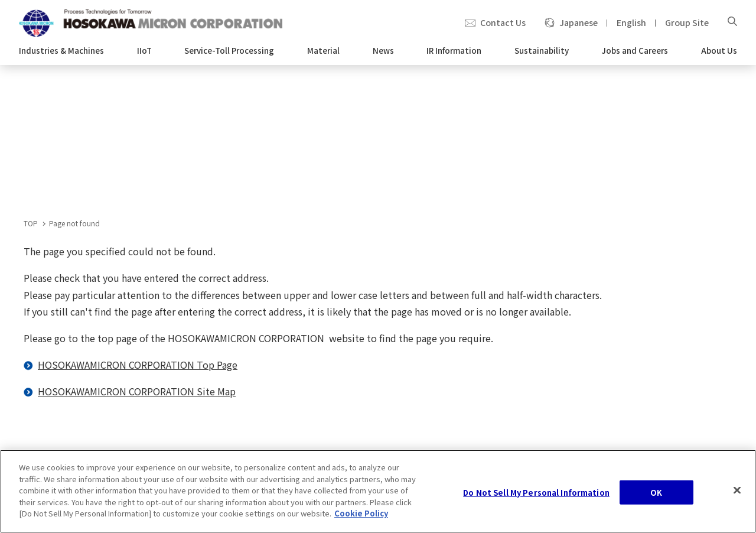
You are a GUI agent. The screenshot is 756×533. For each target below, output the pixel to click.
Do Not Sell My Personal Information (536, 493)
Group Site (687, 22)
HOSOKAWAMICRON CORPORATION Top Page (138, 365)
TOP (31, 223)
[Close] (737, 490)
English (631, 22)
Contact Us (503, 22)
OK (656, 493)
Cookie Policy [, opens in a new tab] (361, 514)
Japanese (579, 22)
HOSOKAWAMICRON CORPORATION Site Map (137, 391)
